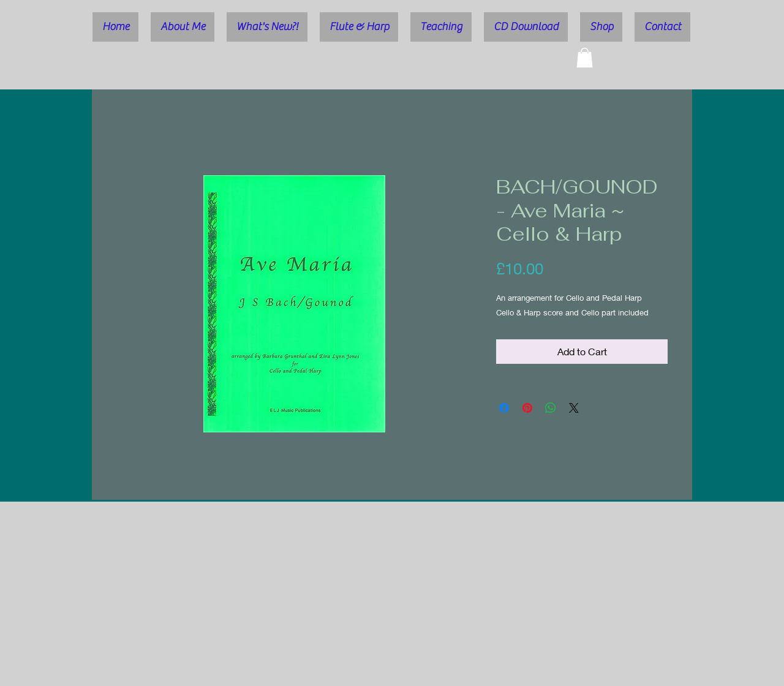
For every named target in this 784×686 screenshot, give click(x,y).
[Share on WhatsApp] (551, 408)
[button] (585, 58)
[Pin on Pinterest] (527, 408)
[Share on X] (574, 408)
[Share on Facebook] (504, 408)
